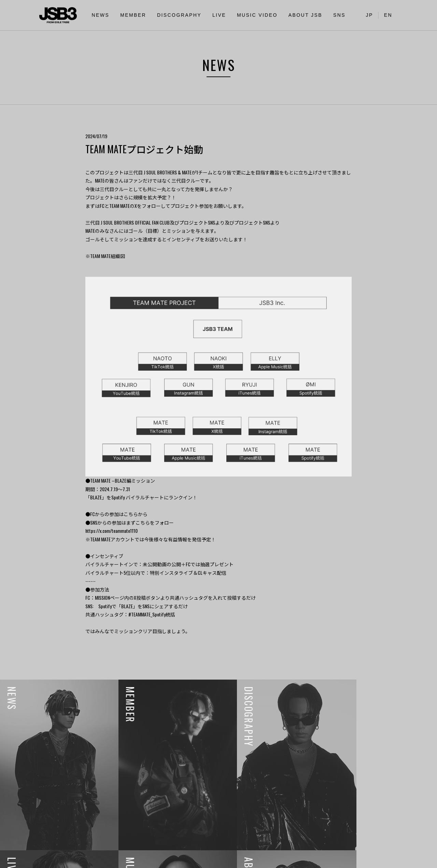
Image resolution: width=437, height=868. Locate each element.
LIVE (219, 15)
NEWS (101, 15)
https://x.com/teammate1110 (111, 531)
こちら (131, 514)
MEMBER (133, 15)
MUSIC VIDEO (257, 15)
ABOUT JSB (305, 15)
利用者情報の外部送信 (30, 859)
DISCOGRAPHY (179, 15)
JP (370, 15)
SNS (339, 15)
